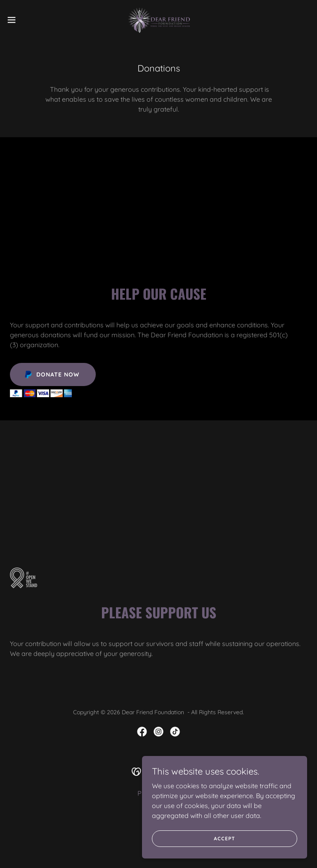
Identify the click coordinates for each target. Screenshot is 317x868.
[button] (27, 20)
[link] (159, 20)
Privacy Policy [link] (158, 793)
